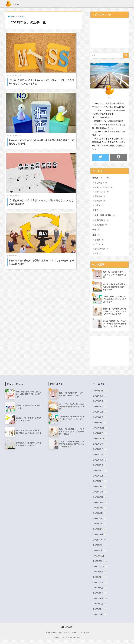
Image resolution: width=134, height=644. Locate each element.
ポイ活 (99, 240)
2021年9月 (100, 511)
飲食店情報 (101, 225)
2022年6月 (100, 462)
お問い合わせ (51, 637)
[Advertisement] (109, 33)
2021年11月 (100, 500)
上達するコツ (102, 192)
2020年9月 (100, 576)
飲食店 (97, 210)
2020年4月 (100, 603)
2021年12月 (100, 494)
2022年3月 (100, 478)
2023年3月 (100, 413)
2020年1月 (100, 619)
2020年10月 (101, 570)
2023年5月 (100, 402)
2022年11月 (100, 435)
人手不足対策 (102, 221)
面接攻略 (100, 196)
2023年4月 (100, 408)
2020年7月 (100, 586)
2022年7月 (100, 456)
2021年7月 (100, 521)
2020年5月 (100, 597)
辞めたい (100, 201)
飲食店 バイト (102, 178)
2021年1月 (100, 554)
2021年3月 (100, 543)
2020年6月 (100, 592)
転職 (96, 230)
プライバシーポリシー (80, 637)
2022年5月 (100, 467)
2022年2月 (100, 483)
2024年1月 (100, 391)
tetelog (15, 4)
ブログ (99, 245)
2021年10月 (100, 505)
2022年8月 (100, 451)
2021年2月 (100, 549)
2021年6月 (100, 527)
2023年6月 (100, 397)
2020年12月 (101, 559)
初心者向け (101, 183)
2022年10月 (101, 440)
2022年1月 (100, 489)
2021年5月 (100, 532)
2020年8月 (100, 581)
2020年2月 (100, 614)
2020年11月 (100, 565)
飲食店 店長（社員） (105, 216)
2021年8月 (100, 516)
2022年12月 (100, 429)
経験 (98, 254)
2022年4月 (100, 473)
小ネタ (99, 205)
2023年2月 (100, 418)
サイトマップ (64, 637)
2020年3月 (100, 608)
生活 (96, 235)
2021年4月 (100, 538)
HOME (67, 632)
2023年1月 (100, 424)
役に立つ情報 (102, 249)
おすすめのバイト (104, 188)
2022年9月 (100, 446)
